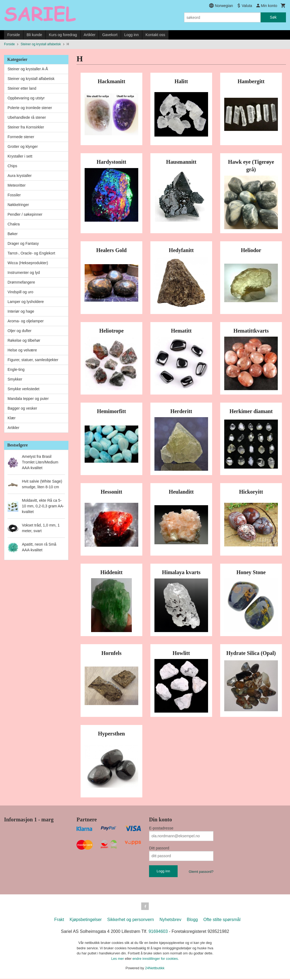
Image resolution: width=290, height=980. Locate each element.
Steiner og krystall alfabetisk (31, 79)
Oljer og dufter (20, 331)
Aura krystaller (20, 176)
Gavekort (110, 35)
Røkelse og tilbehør (24, 340)
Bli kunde (34, 35)
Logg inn (132, 35)
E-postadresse (161, 828)
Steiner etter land (22, 88)
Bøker (13, 234)
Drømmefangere (21, 282)
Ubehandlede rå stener (27, 117)
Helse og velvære (22, 350)
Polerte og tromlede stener (30, 108)
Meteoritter (17, 185)
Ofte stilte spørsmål (222, 921)
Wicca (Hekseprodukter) (28, 263)
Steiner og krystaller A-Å (28, 69)
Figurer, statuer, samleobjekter (33, 360)
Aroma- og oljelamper (26, 321)
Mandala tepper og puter (28, 399)
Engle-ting (16, 369)
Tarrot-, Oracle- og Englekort (31, 253)
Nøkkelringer (18, 205)
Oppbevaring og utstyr (26, 98)
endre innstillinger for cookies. (156, 960)
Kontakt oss (155, 35)
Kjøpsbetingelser (86, 921)
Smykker (15, 379)
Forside (14, 35)
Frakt (59, 921)
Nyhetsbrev (170, 921)
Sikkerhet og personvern (131, 921)
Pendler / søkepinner (25, 214)
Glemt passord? (201, 872)
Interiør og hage (21, 311)
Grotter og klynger (23, 147)
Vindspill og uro (20, 292)
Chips (12, 166)
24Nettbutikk (155, 969)
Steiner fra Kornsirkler (26, 127)
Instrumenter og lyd (24, 273)
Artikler (90, 35)
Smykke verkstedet (23, 389)
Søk (273, 17)
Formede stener (21, 137)
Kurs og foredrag (63, 35)
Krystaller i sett (20, 156)
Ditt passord (159, 848)
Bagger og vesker (22, 408)
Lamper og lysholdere (26, 302)
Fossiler (14, 195)
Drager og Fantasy (23, 243)
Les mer (118, 960)
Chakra (14, 224)
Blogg (192, 921)
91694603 (158, 932)
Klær (12, 418)
